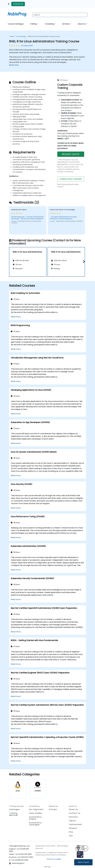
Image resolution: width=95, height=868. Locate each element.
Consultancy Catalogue (35, 824)
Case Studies (36, 813)
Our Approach (36, 809)
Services (66, 24)
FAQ (71, 832)
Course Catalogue (16, 24)
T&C (71, 836)
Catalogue (14, 809)
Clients (72, 821)
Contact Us (18, 4)
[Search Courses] (60, 15)
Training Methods (13, 814)
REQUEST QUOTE (71, 154)
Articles (53, 809)
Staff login (47, 867)
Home (12, 36)
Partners (73, 817)
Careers (73, 828)
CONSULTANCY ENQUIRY (71, 179)
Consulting (50, 24)
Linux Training (21, 36)
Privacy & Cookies (54, 859)
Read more (14, 65)
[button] (83, 261)
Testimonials (75, 824)
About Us (82, 24)
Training (33, 24)
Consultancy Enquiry (35, 818)
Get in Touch (83, 862)
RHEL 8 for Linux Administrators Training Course (44, 36)
